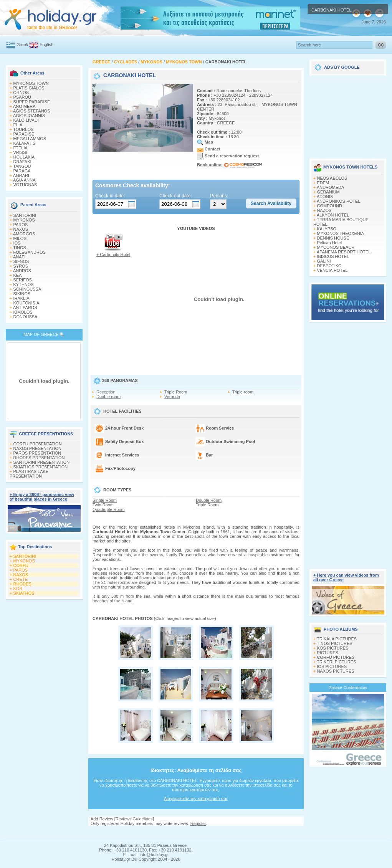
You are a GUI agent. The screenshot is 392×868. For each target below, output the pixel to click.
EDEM (323, 183)
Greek (22, 45)
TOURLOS (23, 129)
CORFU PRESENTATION (38, 444)
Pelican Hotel (330, 243)
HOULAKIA (24, 157)
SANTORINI (25, 215)
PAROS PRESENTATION (37, 453)
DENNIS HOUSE (333, 238)
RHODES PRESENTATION (39, 458)
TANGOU (22, 166)
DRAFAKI (22, 162)
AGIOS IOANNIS (29, 116)
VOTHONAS (25, 185)
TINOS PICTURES (334, 643)
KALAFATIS (25, 143)
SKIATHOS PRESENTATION (41, 467)
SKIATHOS (24, 593)
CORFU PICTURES (336, 657)
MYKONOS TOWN (31, 83)
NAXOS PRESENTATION (38, 448)
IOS (17, 243)
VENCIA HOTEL (332, 270)
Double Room (209, 500)
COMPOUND (330, 206)
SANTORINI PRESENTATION (42, 462)
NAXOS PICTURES (336, 671)
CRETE (21, 579)
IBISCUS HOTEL (333, 256)
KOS (18, 589)
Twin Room (103, 505)
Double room (108, 397)
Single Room (105, 500)
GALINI (324, 261)
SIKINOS (22, 294)
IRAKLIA (22, 298)
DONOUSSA (26, 317)
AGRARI (21, 175)
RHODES (22, 584)
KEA (18, 275)
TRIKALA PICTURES (337, 639)
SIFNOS (21, 261)
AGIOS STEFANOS (32, 111)
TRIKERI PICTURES (336, 662)
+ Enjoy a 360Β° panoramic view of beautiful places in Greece (42, 497)
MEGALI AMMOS (30, 139)
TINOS (20, 248)
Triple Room (176, 392)
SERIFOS (23, 280)
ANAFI (19, 257)
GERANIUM (328, 192)
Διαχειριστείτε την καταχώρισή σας (196, 799)
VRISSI (20, 152)
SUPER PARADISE (32, 102)
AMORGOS (24, 234)
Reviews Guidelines (134, 819)
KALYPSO (327, 229)
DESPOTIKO (329, 266)
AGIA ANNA (24, 180)
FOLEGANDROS (30, 252)
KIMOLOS (23, 312)
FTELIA (21, 148)
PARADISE (24, 134)
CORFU (21, 565)
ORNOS (21, 93)
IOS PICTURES (332, 666)
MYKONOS (24, 220)
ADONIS (325, 197)
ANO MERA (24, 106)
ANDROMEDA (331, 187)
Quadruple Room (109, 509)
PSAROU (22, 97)
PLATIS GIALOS (29, 88)
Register (198, 823)
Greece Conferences (348, 688)
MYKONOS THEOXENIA (341, 233)
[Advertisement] (196, 833)
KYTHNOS (24, 284)
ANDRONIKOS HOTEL (339, 201)
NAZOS (324, 210)
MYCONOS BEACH (336, 247)
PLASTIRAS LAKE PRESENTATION (29, 474)
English (46, 45)
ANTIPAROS (25, 308)
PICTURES (328, 653)
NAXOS (21, 229)
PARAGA (22, 171)
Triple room (243, 392)
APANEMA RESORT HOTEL (344, 252)
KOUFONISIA (26, 303)
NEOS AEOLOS (332, 178)
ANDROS (22, 271)
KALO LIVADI (26, 120)
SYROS (21, 266)
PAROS (21, 225)
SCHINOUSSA (27, 289)
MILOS (20, 238)
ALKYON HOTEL (333, 215)
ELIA (18, 125)
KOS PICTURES (333, 648)
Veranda (172, 397)
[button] (271, 203)
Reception (106, 392)
